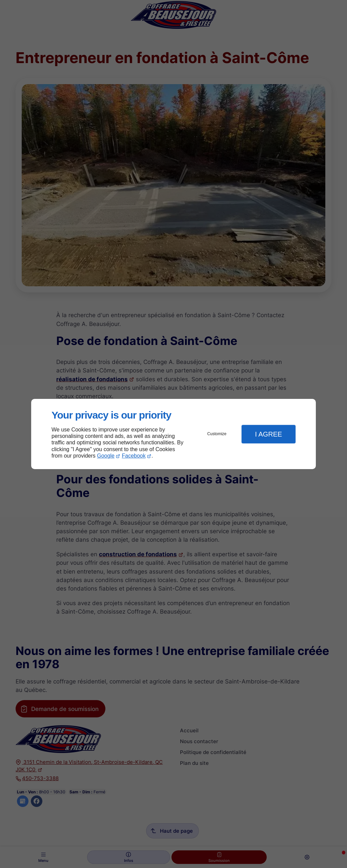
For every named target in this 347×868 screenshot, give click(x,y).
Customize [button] (217, 434)
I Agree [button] (268, 434)
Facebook (134, 456)
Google (106, 456)
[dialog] (173, 434)
